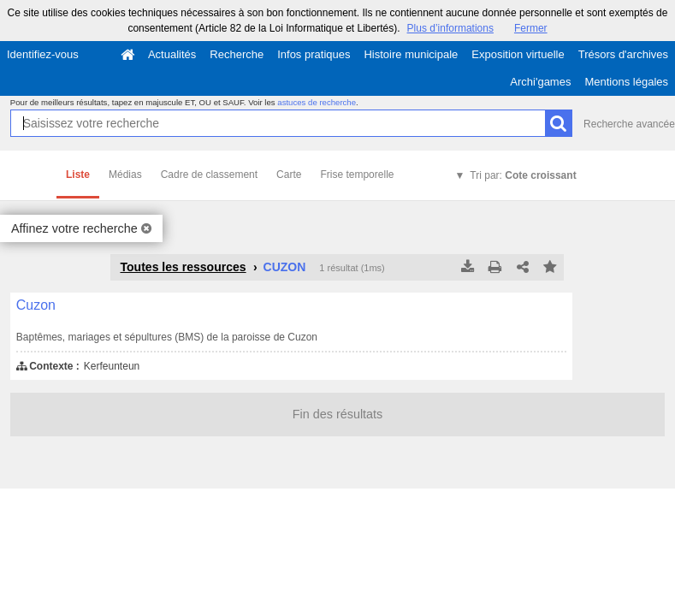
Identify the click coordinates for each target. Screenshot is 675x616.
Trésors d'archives (623, 54)
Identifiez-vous (43, 54)
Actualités (172, 54)
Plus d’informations (450, 28)
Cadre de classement (209, 175)
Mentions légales (626, 82)
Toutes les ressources (183, 267)
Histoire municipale (411, 54)
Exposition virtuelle (518, 54)
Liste (78, 175)
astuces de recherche (317, 102)
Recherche (237, 54)
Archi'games (540, 82)
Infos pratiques (314, 54)
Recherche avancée (629, 124)
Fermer (531, 28)
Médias (125, 175)
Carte (289, 175)
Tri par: (523, 175)
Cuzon (36, 305)
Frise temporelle (357, 175)
